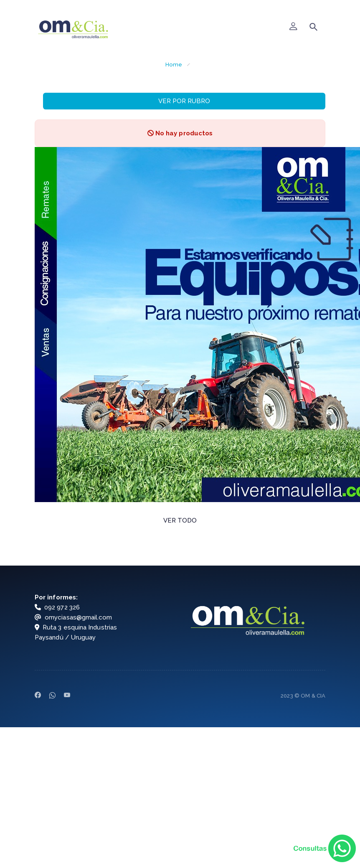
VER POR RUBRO (184, 101)
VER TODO (180, 520)
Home (174, 65)
